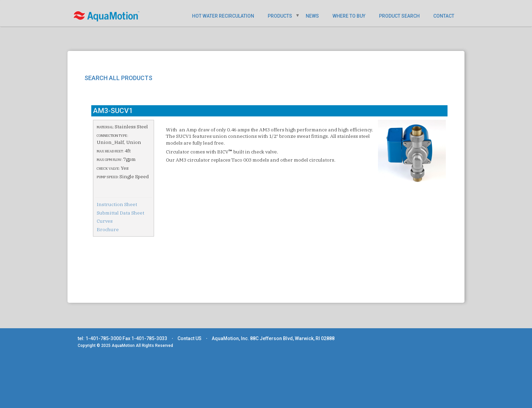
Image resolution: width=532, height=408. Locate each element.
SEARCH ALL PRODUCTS (118, 78)
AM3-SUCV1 (113, 111)
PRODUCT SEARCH (399, 16)
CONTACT (444, 16)
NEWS (312, 16)
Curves (105, 221)
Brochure (108, 229)
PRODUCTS (280, 16)
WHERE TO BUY (349, 16)
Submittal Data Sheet (120, 213)
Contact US (189, 338)
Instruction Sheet (117, 204)
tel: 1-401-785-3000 (100, 338)
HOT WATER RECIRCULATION (223, 16)
